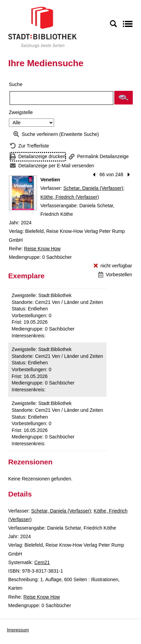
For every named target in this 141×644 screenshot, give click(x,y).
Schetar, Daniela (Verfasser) (93, 188)
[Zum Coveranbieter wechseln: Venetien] (23, 193)
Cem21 (42, 562)
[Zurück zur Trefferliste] (29, 146)
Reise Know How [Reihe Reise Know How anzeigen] (42, 249)
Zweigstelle (21, 112)
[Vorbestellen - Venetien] (115, 275)
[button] (124, 98)
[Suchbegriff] (61, 98)
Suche (16, 84)
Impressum (18, 630)
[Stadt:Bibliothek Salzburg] (42, 27)
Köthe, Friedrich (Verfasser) (70, 197)
